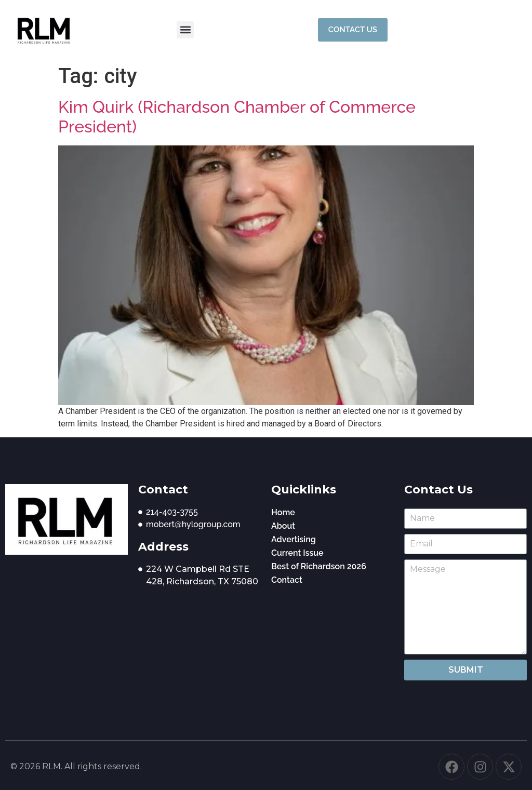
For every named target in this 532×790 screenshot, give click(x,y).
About (283, 526)
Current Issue (297, 553)
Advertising (294, 539)
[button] (185, 30)
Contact (287, 580)
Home (283, 512)
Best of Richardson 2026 (319, 566)
